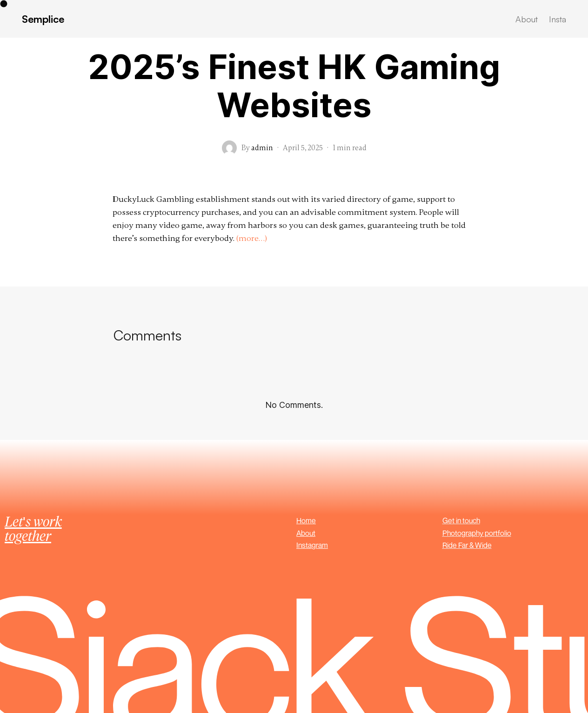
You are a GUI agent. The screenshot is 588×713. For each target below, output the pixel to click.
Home (306, 520)
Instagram (312, 545)
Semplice (43, 19)
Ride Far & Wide (467, 545)
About (306, 533)
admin (262, 148)
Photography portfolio (477, 533)
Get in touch (461, 520)
